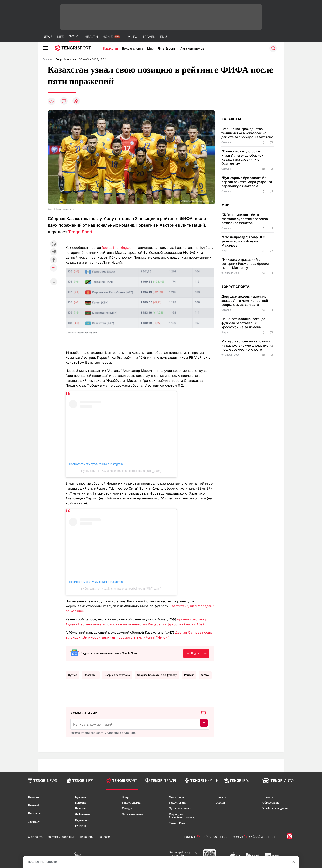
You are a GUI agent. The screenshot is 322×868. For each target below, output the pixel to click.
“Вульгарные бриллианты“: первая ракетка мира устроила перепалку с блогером (247, 182)
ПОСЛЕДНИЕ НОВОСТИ (43, 862)
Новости (33, 797)
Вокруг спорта (133, 48)
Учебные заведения (275, 809)
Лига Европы (167, 48)
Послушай (35, 813)
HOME (108, 37)
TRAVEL (149, 37)
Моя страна (176, 797)
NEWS (48, 37)
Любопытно (83, 814)
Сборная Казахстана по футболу (157, 675)
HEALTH (91, 37)
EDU (163, 37)
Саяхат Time (177, 823)
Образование (271, 803)
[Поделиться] (76, 101)
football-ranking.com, (119, 248)
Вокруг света (177, 803)
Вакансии (87, 837)
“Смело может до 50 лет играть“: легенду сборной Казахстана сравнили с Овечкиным (242, 157)
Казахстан (111, 48)
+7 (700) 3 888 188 (261, 837)
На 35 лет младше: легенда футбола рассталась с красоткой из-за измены (243, 323)
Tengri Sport (80, 232)
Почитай (34, 805)
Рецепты (80, 826)
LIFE (61, 37)
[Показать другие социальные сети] (54, 268)
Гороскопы (82, 820)
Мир (150, 48)
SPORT (75, 36)
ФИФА (205, 675)
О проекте (35, 837)
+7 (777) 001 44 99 (214, 837)
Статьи (220, 803)
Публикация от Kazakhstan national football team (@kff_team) (121, 471)
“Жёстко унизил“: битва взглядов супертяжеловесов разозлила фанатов (245, 219)
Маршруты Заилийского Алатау (182, 816)
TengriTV (34, 822)
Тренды (127, 809)
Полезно (80, 809)
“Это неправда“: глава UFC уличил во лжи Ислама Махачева (243, 241)
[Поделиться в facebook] (54, 260)
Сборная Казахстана (117, 675)
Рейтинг (189, 675)
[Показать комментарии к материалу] (54, 282)
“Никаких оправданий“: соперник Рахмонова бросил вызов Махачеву (245, 264)
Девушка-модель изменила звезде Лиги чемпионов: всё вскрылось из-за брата (245, 301)
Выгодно (80, 803)
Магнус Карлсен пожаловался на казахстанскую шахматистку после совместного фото (247, 345)
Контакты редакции (61, 837)
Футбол (72, 675)
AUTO (133, 37)
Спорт (126, 797)
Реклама (105, 837)
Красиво (80, 797)
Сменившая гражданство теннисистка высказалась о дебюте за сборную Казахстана (247, 133)
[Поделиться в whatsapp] (54, 244)
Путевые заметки (180, 809)
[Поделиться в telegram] (54, 252)
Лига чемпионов (192, 48)
